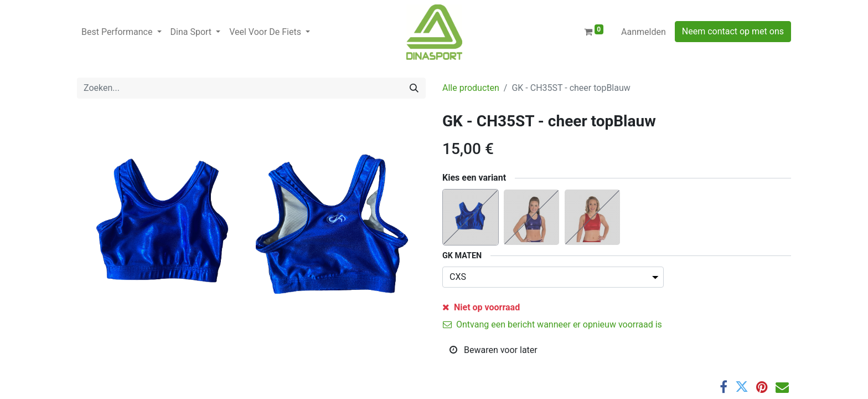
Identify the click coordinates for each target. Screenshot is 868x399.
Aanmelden (644, 32)
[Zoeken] (414, 88)
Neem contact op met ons (733, 31)
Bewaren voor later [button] (494, 350)
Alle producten (471, 88)
